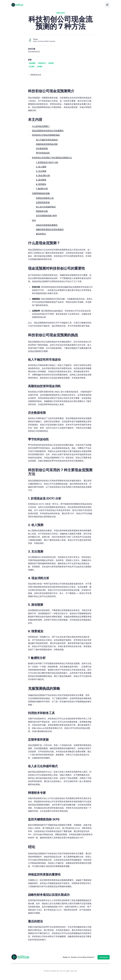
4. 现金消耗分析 (43, 175)
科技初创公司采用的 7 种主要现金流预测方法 (52, 158)
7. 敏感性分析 (42, 189)
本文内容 (35, 120)
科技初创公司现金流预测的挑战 (46, 135)
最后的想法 (41, 234)
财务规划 (51, 63)
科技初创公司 (42, 63)
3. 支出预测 (41, 171)
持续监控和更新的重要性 (47, 225)
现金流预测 (32, 63)
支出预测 (40, 67)
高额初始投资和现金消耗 (47, 144)
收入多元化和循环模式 (46, 207)
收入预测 (32, 67)
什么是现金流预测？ (41, 126)
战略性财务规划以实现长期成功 (50, 229)
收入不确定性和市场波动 (47, 140)
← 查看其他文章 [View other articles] (35, 75)
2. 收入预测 (41, 167)
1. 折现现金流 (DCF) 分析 (47, 162)
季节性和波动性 (43, 153)
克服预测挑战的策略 (41, 193)
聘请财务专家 (42, 211)
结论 (34, 220)
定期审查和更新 (43, 202)
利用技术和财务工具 (45, 198)
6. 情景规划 (41, 184)
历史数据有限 (42, 149)
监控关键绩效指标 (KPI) (46, 216)
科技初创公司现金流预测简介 (51, 91)
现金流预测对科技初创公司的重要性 (48, 131)
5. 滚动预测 (41, 180)
